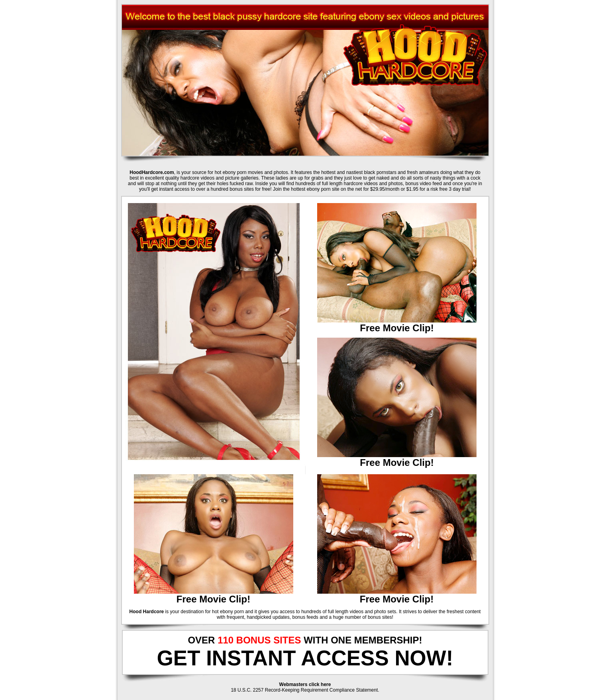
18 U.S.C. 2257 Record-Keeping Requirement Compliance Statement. (305, 690)
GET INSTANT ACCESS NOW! (305, 658)
